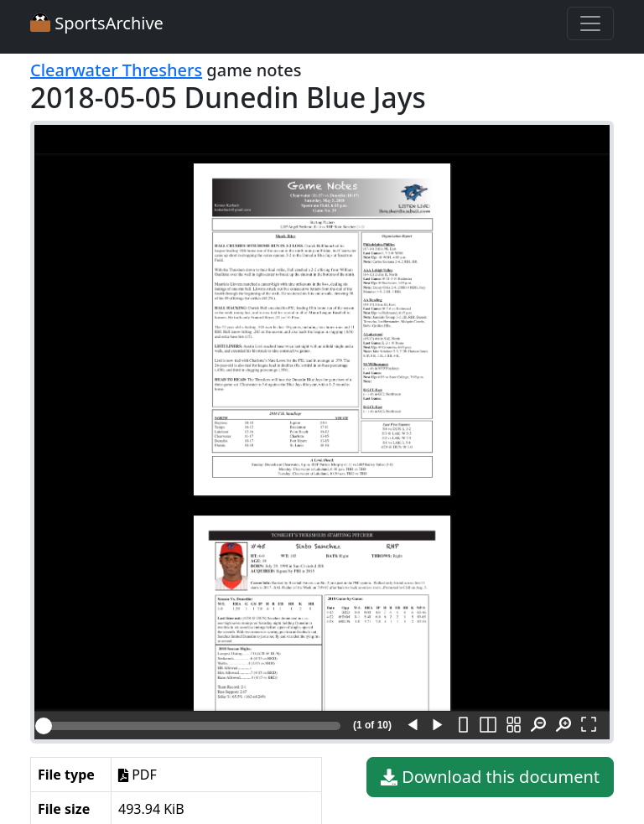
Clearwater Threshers (116, 70)
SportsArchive (97, 23)
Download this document (490, 777)
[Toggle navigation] (590, 23)
